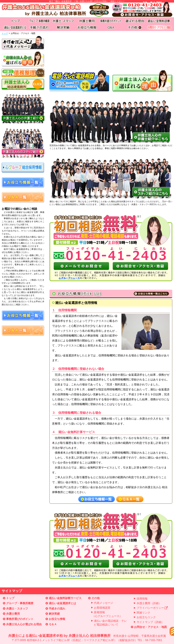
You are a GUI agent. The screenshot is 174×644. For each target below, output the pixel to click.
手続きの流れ (57, 609)
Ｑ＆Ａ (53, 624)
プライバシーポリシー (152, 608)
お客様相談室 (102, 608)
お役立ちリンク (146, 617)
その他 (96, 598)
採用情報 (142, 599)
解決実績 (54, 614)
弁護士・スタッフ (17, 609)
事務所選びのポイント (20, 619)
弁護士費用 (13, 614)
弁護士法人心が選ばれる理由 (24, 624)
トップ (5, 33)
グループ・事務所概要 (20, 603)
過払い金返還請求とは (62, 603)
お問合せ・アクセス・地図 (150, 627)
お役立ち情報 (57, 619)
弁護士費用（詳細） (149, 603)
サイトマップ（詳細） (150, 622)
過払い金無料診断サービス (65, 598)
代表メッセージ (104, 603)
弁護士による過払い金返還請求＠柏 (87, 638)
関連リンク (143, 613)
